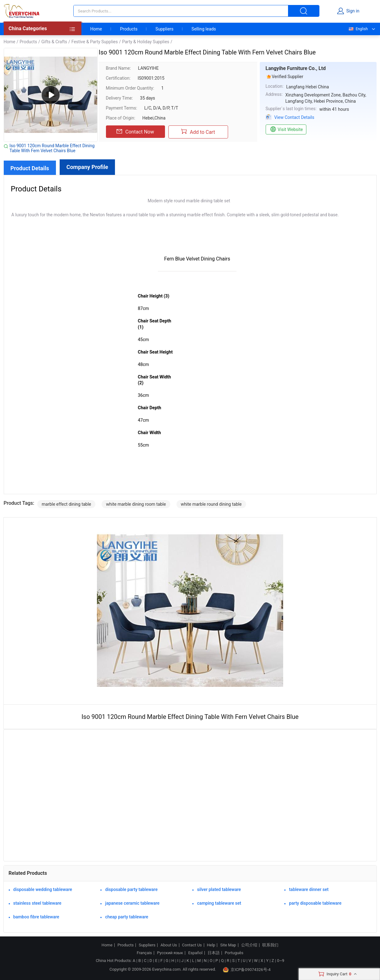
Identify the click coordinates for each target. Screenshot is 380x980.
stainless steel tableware (37, 903)
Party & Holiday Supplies (146, 42)
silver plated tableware (219, 889)
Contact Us (192, 945)
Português (234, 953)
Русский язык (170, 953)
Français (144, 953)
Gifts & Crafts (54, 42)
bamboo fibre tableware (36, 917)
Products (129, 29)
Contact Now (135, 132)
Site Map (228, 945)
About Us (169, 945)
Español (195, 953)
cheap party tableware (127, 917)
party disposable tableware (315, 903)
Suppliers (164, 29)
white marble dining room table (136, 504)
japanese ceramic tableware (132, 903)
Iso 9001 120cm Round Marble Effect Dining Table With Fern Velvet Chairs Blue (52, 148)
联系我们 (270, 945)
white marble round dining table (211, 504)
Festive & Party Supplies (95, 42)
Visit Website (286, 129)
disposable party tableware (131, 889)
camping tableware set (219, 903)
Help (211, 945)
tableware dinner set (309, 889)
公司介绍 (249, 945)
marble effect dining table (66, 504)
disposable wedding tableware (43, 889)
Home (96, 29)
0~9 (280, 961)
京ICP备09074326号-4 (247, 970)
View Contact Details (294, 117)
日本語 (214, 953)
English (358, 29)
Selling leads (204, 29)
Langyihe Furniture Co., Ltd (296, 68)
